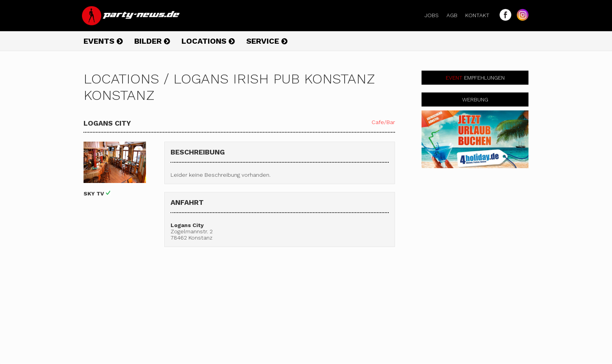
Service (267, 41)
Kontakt (480, 15)
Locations (208, 41)
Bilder (152, 41)
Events (103, 41)
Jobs (435, 15)
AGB (455, 15)
